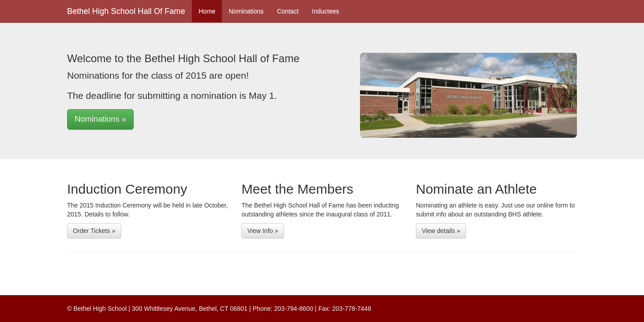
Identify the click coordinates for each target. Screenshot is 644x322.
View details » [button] (441, 231)
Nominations (246, 11)
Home (207, 11)
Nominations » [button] (100, 119)
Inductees (326, 11)
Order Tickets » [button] (94, 231)
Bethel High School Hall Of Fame (126, 11)
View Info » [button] (263, 231)
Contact (288, 11)
